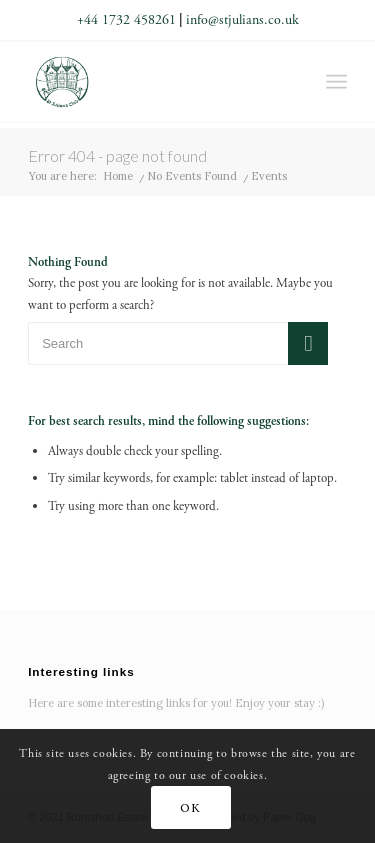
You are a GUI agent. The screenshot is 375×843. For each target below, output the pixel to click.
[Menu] (336, 82)
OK (190, 807)
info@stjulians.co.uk (242, 20)
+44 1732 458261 (126, 20)
